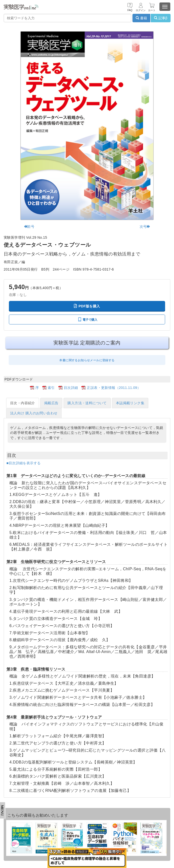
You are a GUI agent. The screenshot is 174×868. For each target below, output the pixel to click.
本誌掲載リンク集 (130, 403)
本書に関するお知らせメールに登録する (87, 360)
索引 (51, 388)
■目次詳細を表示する (23, 463)
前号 (29, 227)
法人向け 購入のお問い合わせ (34, 413)
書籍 (141, 18)
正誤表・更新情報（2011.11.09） (114, 388)
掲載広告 (51, 403)
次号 (145, 227)
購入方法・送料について (87, 403)
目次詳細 (71, 388)
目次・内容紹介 (23, 403)
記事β (161, 18)
